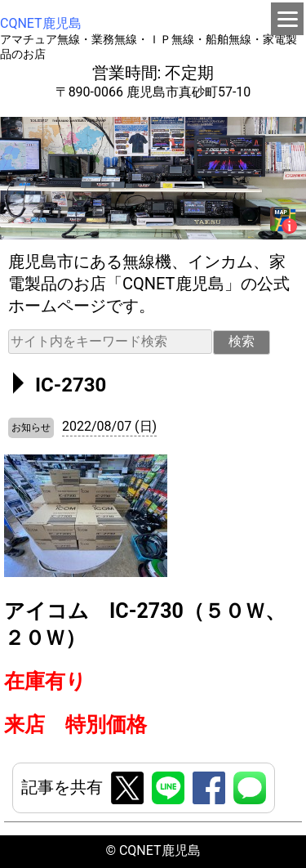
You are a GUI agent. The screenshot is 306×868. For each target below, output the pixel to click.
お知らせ (31, 427)
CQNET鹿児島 (41, 23)
